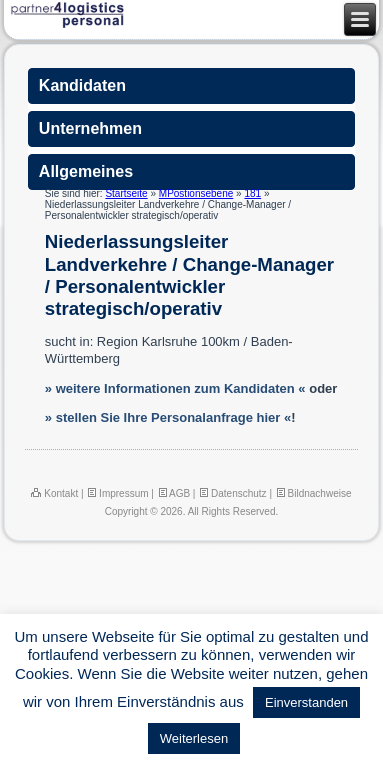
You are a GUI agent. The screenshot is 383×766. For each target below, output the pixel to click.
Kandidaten (82, 85)
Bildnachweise (313, 493)
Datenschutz (232, 493)
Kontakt (54, 493)
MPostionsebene (196, 193)
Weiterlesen (194, 738)
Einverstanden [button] (306, 702)
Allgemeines (86, 171)
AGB (173, 493)
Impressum (117, 493)
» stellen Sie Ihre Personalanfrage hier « (168, 417)
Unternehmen (90, 128)
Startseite (126, 193)
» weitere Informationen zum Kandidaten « (175, 388)
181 (252, 193)
